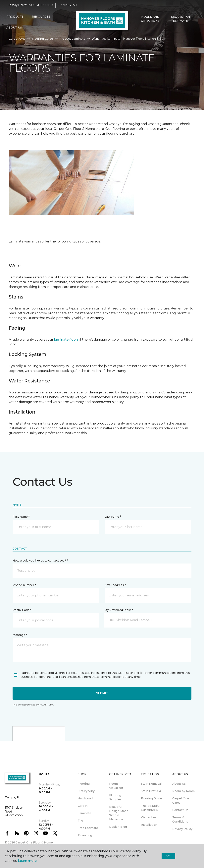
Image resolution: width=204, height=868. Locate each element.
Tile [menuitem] (80, 821)
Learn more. (28, 861)
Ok (168, 856)
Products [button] (15, 19)
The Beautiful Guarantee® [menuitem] (151, 808)
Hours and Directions (150, 21)
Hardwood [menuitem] (85, 798)
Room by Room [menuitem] (183, 791)
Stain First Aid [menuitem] (151, 791)
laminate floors (66, 339)
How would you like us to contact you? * (40, 561)
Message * (20, 635)
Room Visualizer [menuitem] (116, 786)
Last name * (113, 517)
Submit (102, 693)
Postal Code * (22, 610)
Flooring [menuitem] (84, 784)
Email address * (115, 585)
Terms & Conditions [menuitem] (180, 819)
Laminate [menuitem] (84, 813)
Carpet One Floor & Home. (34, 842)
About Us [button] (14, 30)
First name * (21, 517)
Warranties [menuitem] (149, 817)
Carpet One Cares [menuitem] (181, 801)
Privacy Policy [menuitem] (182, 829)
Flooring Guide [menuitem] (151, 798)
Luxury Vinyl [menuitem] (87, 791)
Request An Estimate (180, 21)
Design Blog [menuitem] (118, 827)
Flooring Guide (42, 39)
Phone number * (24, 585)
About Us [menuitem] (179, 784)
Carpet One (17, 39)
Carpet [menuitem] (83, 806)
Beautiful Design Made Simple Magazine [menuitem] (119, 813)
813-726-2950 (67, 7)
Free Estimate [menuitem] (88, 828)
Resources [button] (41, 19)
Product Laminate (72, 39)
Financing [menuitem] (85, 835)
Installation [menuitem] (149, 825)
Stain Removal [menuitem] (151, 784)
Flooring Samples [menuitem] (115, 797)
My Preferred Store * (119, 610)
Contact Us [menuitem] (180, 810)
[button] (138, 31)
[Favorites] (143, 31)
